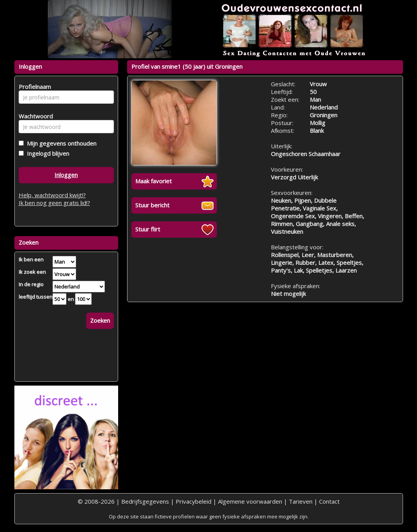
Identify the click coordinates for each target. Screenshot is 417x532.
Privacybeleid (194, 501)
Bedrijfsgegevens (145, 501)
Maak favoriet (154, 181)
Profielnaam (34, 87)
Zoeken (100, 320)
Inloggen (66, 175)
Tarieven (301, 501)
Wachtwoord (34, 116)
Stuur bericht (152, 205)
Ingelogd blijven (46, 153)
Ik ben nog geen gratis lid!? (54, 203)
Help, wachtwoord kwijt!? (52, 195)
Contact (329, 501)
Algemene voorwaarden (250, 501)
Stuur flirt (148, 229)
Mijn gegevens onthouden (60, 143)
